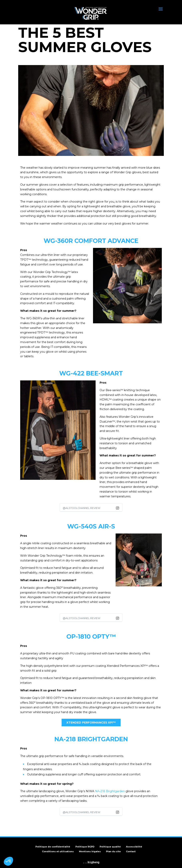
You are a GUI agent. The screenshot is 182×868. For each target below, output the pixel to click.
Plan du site (113, 851)
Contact (131, 851)
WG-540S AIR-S (91, 526)
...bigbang (91, 862)
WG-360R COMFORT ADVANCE (91, 241)
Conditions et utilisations (58, 851)
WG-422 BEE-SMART (91, 373)
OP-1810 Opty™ (91, 637)
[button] (8, 861)
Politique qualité (110, 847)
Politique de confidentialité (53, 847)
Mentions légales (90, 851)
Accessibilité (134, 847)
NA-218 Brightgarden (110, 791)
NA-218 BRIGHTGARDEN (91, 739)
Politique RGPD (85, 847)
